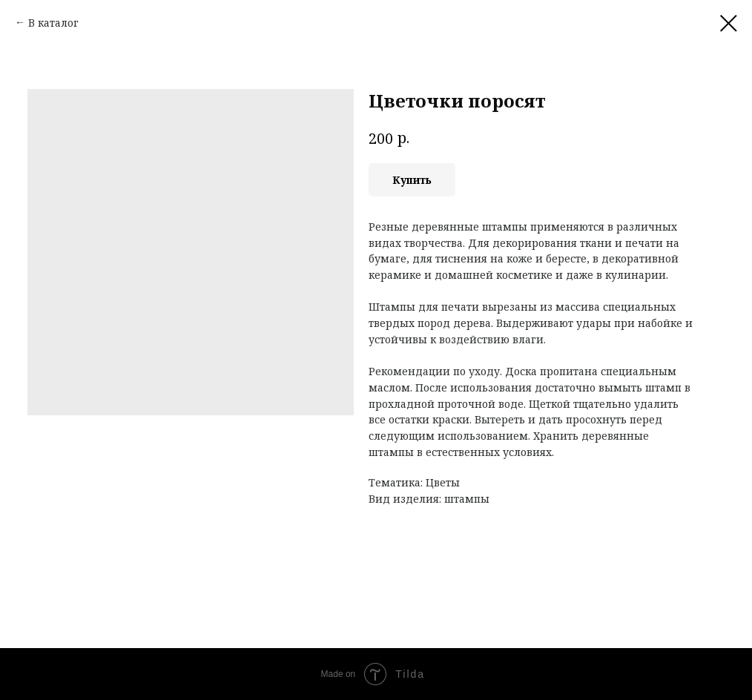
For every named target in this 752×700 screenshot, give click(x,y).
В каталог (53, 23)
